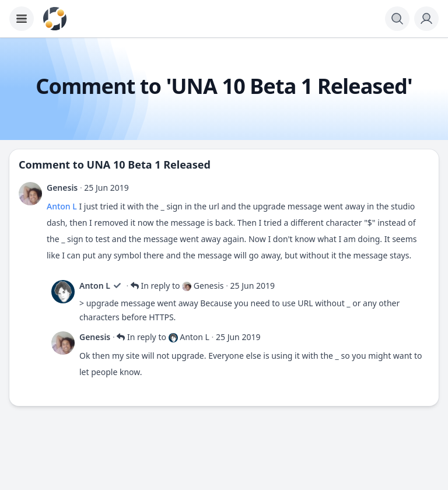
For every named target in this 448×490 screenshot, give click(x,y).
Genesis (62, 188)
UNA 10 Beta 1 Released (149, 164)
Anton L (62, 206)
